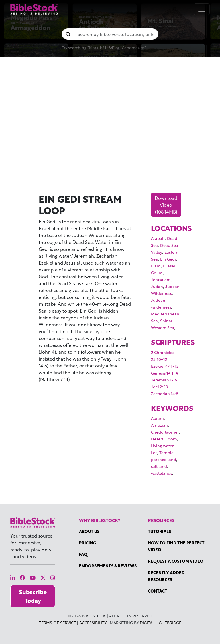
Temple (166, 452)
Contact (158, 591)
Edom (171, 439)
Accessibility (93, 622)
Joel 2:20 (160, 386)
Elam (156, 266)
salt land (159, 466)
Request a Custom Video (176, 561)
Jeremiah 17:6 (164, 380)
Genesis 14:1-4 (164, 373)
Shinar (166, 320)
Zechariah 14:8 (165, 393)
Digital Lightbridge (161, 622)
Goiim (157, 272)
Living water (162, 445)
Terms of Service (57, 622)
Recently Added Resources (166, 576)
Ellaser (169, 266)
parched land (164, 459)
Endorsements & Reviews (108, 566)
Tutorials (159, 531)
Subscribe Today (33, 596)
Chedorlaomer (165, 432)
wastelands (162, 473)
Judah (157, 286)
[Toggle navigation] (202, 9)
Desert (157, 439)
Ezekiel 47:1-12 (165, 366)
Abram (157, 418)
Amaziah (159, 425)
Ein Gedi (168, 259)
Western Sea (163, 327)
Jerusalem (161, 279)
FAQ (83, 554)
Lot (154, 452)
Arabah (158, 238)
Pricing (88, 543)
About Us (89, 531)
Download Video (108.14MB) (166, 205)
